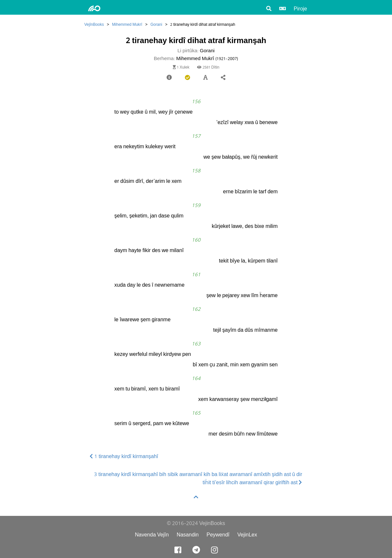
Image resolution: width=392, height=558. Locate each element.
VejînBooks (94, 24)
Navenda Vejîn (152, 535)
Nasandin (188, 535)
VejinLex (247, 535)
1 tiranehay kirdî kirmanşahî (124, 456)
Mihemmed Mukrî (127, 24)
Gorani (156, 24)
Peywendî (218, 535)
